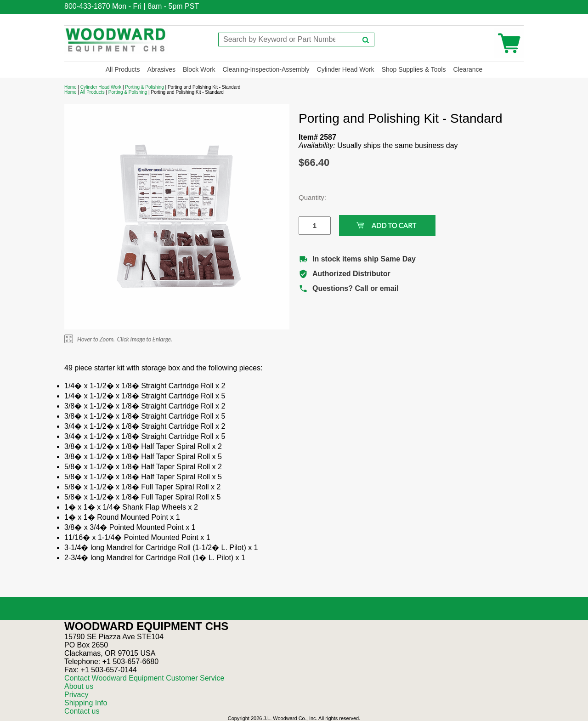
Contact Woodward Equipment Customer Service (144, 678)
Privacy (76, 695)
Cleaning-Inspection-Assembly (266, 69)
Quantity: (308, 197)
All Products (123, 69)
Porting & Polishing (144, 87)
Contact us (82, 711)
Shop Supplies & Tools (414, 69)
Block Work (199, 69)
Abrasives (161, 69)
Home (71, 87)
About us (79, 686)
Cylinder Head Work (346, 69)
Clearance (468, 69)
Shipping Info (86, 703)
